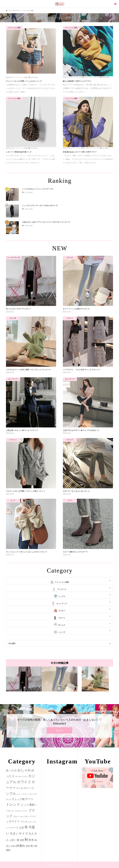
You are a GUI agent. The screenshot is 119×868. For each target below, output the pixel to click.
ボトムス (62, 625)
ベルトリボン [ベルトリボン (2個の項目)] (24, 817)
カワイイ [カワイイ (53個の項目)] (24, 782)
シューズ (62, 632)
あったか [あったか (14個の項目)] (12, 770)
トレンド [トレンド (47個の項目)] (13, 804)
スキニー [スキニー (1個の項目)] (19, 794)
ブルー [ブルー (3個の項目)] (16, 816)
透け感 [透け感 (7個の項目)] (34, 846)
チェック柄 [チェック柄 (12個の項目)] (18, 799)
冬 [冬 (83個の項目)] (26, 827)
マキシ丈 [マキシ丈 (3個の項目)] (24, 822)
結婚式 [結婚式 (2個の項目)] (13, 846)
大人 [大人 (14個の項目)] (31, 834)
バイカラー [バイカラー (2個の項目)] (18, 811)
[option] (24, 679)
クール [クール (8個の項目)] (20, 788)
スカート (62, 618)
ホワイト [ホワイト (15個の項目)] (14, 821)
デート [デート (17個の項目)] (29, 799)
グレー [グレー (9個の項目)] (27, 788)
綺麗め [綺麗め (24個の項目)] (21, 846)
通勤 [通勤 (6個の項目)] (8, 850)
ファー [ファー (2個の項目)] (25, 811)
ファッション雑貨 (62, 582)
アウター (62, 611)
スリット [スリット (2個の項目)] (26, 794)
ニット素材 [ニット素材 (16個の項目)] (28, 805)
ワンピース (62, 589)
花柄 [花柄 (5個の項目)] (28, 846)
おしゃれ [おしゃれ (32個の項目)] (24, 770)
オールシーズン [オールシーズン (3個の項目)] (22, 776)
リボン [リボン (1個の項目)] (30, 822)
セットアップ (62, 604)
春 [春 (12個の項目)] (18, 840)
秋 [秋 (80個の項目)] (26, 840)
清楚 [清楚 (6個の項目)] (22, 840)
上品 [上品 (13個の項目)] (21, 827)
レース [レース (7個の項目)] (15, 828)
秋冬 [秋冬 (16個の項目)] (31, 840)
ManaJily (60, 730)
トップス (62, 596)
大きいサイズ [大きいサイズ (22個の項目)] (19, 833)
